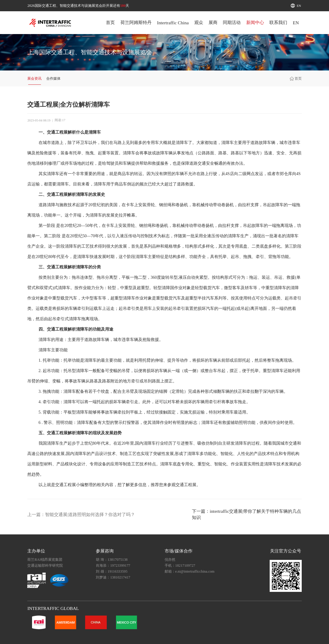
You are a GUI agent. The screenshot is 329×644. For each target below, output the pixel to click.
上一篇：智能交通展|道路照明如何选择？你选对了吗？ (81, 514)
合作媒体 (53, 79)
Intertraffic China (173, 23)
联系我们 (278, 22)
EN (299, 6)
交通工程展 (57, 132)
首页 (110, 22)
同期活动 (232, 22)
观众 (199, 22)
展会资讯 (34, 79)
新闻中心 (255, 22)
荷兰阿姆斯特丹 (136, 22)
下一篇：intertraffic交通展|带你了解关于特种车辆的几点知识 (247, 514)
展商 (213, 22)
